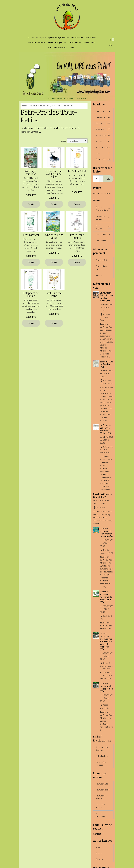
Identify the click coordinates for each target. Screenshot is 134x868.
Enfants (103, 126)
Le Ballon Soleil (77, 173)
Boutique (40, 40)
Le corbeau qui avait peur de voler (54, 176)
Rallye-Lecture (102, 774)
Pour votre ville (102, 802)
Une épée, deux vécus (54, 239)
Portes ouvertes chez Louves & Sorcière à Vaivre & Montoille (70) (106, 659)
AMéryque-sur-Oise (31, 175)
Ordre (63, 143)
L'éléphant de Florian (31, 297)
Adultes (103, 144)
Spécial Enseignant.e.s (58, 40)
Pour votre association (100, 825)
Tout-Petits (45, 108)
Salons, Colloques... (56, 45)
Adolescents (103, 138)
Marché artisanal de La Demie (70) (103, 505)
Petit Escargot (31, 237)
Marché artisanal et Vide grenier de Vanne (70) (106, 543)
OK (108, 182)
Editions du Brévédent (57, 50)
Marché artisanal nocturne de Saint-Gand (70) (106, 614)
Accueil (31, 40)
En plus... (103, 156)
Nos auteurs (91, 40)
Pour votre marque (100, 816)
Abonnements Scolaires (102, 766)
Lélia (93, 45)
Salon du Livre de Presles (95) (106, 370)
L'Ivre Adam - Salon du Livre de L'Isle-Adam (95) (106, 301)
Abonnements (103, 150)
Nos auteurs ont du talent (79, 45)
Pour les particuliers (100, 834)
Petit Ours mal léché (54, 297)
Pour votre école (103, 808)
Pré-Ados (103, 132)
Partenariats (103, 162)
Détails (31, 206)
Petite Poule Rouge (77, 239)
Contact (72, 50)
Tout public (103, 114)
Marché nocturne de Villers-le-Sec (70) (107, 705)
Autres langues (77, 40)
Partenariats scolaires (101, 782)
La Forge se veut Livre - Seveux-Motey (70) (106, 438)
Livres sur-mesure (36, 45)
